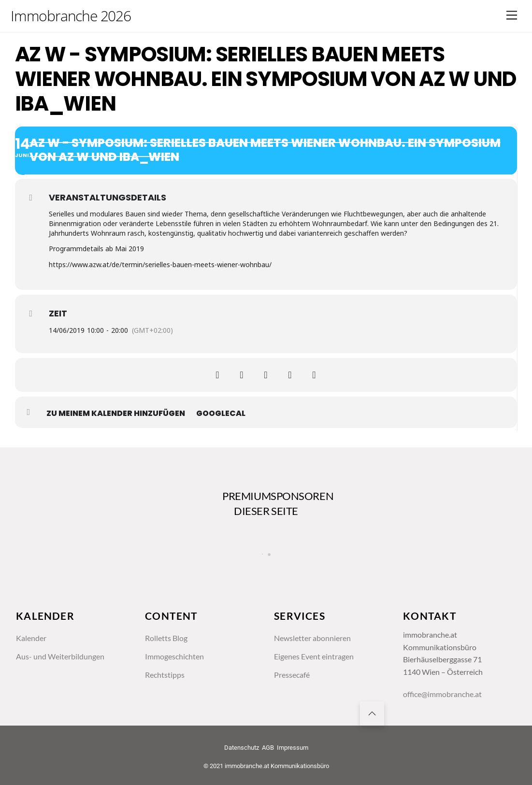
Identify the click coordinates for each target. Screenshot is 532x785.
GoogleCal (221, 414)
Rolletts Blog (166, 638)
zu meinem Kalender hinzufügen (116, 414)
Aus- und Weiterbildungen (60, 656)
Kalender (31, 638)
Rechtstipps (165, 675)
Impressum (293, 748)
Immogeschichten (174, 656)
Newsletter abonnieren (312, 638)
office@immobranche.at (442, 694)
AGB (268, 748)
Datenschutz (242, 748)
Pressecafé (292, 675)
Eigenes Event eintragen (314, 656)
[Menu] (512, 15)
